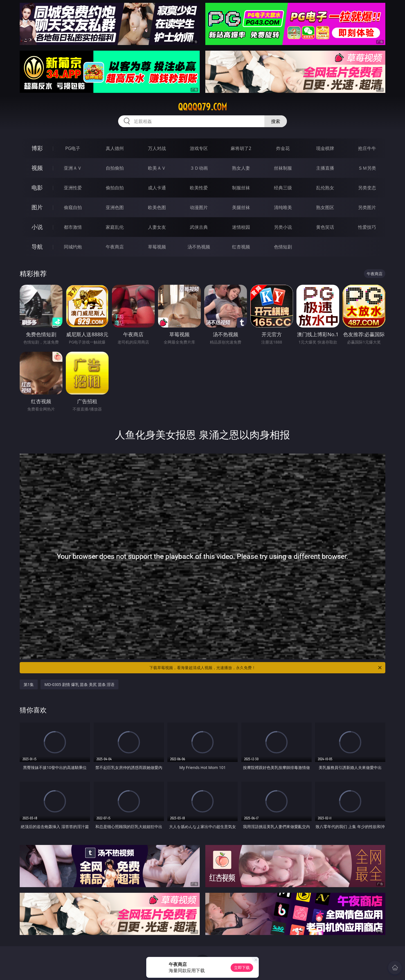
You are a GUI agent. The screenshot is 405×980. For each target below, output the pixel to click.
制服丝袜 (241, 188)
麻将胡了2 (241, 148)
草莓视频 (157, 247)
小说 (37, 227)
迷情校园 (241, 227)
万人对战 (157, 148)
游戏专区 (199, 148)
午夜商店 (115, 247)
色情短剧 (283, 247)
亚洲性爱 (73, 188)
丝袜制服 (283, 168)
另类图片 (367, 207)
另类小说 (283, 227)
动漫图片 (199, 207)
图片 (37, 207)
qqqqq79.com (202, 107)
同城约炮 (73, 247)
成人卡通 (157, 188)
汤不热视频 (199, 247)
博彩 (37, 148)
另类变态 (367, 188)
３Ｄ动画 (199, 168)
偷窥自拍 (73, 207)
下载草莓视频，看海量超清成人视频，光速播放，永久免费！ (266, 668)
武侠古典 (199, 227)
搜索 (276, 121)
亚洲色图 (115, 207)
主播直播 (325, 168)
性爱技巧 (367, 227)
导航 (37, 247)
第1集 (29, 684)
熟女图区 (325, 207)
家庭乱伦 (115, 227)
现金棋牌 (325, 148)
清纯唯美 (283, 207)
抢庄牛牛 (367, 148)
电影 (37, 188)
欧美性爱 (199, 188)
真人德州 (115, 148)
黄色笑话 (325, 227)
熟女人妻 (241, 168)
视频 (37, 168)
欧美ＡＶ (157, 168)
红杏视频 (241, 247)
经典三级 (283, 188)
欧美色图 (157, 207)
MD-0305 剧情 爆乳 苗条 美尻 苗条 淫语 (79, 684)
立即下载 (242, 967)
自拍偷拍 (115, 168)
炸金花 (283, 148)
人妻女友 (157, 227)
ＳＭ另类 (367, 168)
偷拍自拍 (115, 188)
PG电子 (73, 148)
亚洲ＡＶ (73, 168)
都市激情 (73, 227)
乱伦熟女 (325, 188)
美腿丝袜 (241, 207)
